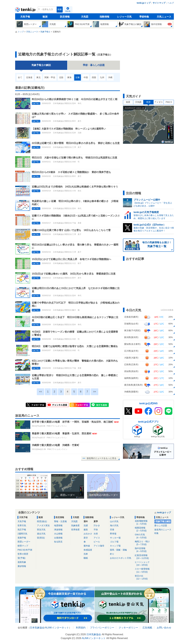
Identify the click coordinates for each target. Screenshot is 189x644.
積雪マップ (23, 546)
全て (20, 77)
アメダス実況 (43, 525)
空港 (112, 530)
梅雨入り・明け (143, 543)
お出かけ (88, 534)
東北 (38, 77)
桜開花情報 (143, 529)
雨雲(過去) (42, 521)
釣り (112, 554)
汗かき (97, 525)
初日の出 (143, 577)
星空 (86, 538)
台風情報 (58, 538)
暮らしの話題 (161, 525)
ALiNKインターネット (57, 628)
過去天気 (41, 534)
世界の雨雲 (23, 554)
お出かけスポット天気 (121, 558)
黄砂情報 (22, 566)
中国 (86, 77)
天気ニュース (164, 17)
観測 (45, 17)
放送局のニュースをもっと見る (101, 458)
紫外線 (87, 546)
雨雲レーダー (24, 542)
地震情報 (58, 525)
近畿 (78, 77)
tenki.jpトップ (144, 3)
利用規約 (81, 628)
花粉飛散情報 (143, 523)
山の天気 (114, 521)
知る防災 (58, 542)
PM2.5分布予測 (25, 550)
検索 (60, 9)
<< (41, 392)
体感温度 (88, 550)
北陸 (61, 77)
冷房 (96, 534)
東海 (69, 77)
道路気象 (22, 562)
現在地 (68, 11)
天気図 (85, 17)
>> (95, 392)
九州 (102, 77)
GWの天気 (143, 536)
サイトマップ (159, 3)
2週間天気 (22, 534)
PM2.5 (169, 102)
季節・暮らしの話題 (94, 65)
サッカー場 (115, 538)
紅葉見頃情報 (143, 557)
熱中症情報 (143, 550)
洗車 (86, 554)
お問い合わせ (164, 628)
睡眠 (86, 558)
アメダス (159, 102)
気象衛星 (75, 525)
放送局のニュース (163, 530)
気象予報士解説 (163, 521)
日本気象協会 (37, 628)
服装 (86, 530)
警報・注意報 (60, 521)
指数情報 (104, 17)
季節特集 (144, 17)
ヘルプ (171, 3)
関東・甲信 (50, 77)
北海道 (29, 77)
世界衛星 (75, 530)
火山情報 (58, 534)
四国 (94, 77)
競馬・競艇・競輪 (118, 550)
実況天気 (41, 530)
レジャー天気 (124, 17)
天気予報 (25, 17)
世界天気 (22, 525)
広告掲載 (147, 628)
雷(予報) (21, 558)
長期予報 (22, 538)
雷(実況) (41, 538)
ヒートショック (143, 564)
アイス (97, 538)
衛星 (128, 102)
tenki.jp (26, 10)
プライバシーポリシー (102, 628)
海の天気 (114, 525)
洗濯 (86, 525)
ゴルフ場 (114, 542)
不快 (96, 530)
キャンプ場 (115, 546)
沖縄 (110, 77)
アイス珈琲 (99, 546)
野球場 (113, 534)
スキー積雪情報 (143, 570)
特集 (156, 533)
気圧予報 (22, 530)
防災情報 (65, 17)
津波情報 (58, 530)
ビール (97, 542)
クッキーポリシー (128, 628)
